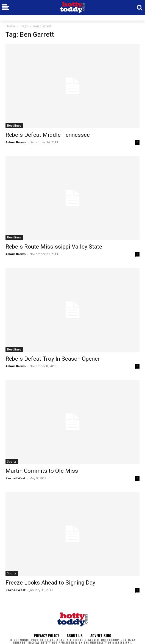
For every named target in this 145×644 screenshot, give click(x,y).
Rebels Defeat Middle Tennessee (48, 135)
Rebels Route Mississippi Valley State (54, 247)
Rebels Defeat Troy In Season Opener (53, 359)
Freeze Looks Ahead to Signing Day (50, 583)
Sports (12, 461)
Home (10, 26)
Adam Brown (16, 142)
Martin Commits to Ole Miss (42, 471)
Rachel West (16, 478)
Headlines (14, 126)
